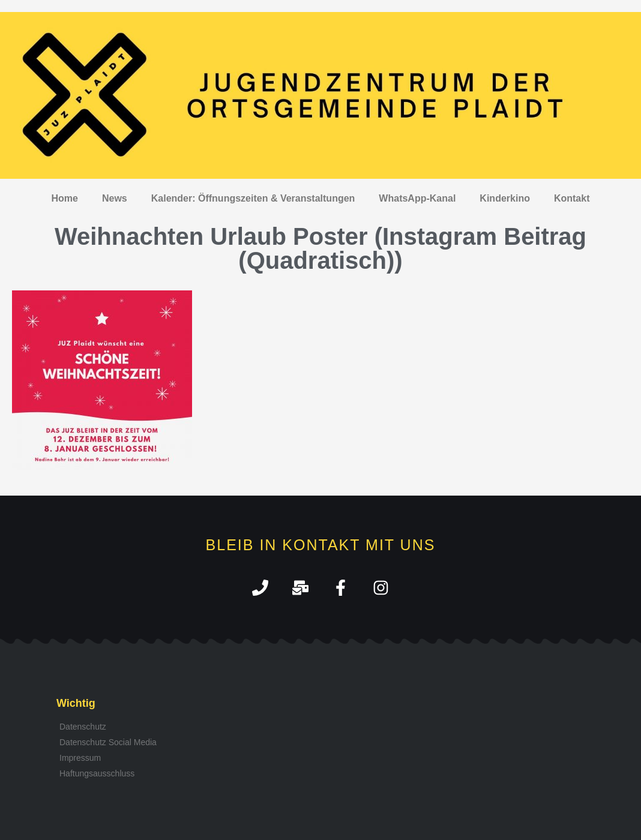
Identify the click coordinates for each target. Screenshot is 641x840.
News (115, 198)
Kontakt (572, 198)
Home (65, 198)
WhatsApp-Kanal (417, 198)
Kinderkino (505, 198)
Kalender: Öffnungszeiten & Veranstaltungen (253, 198)
